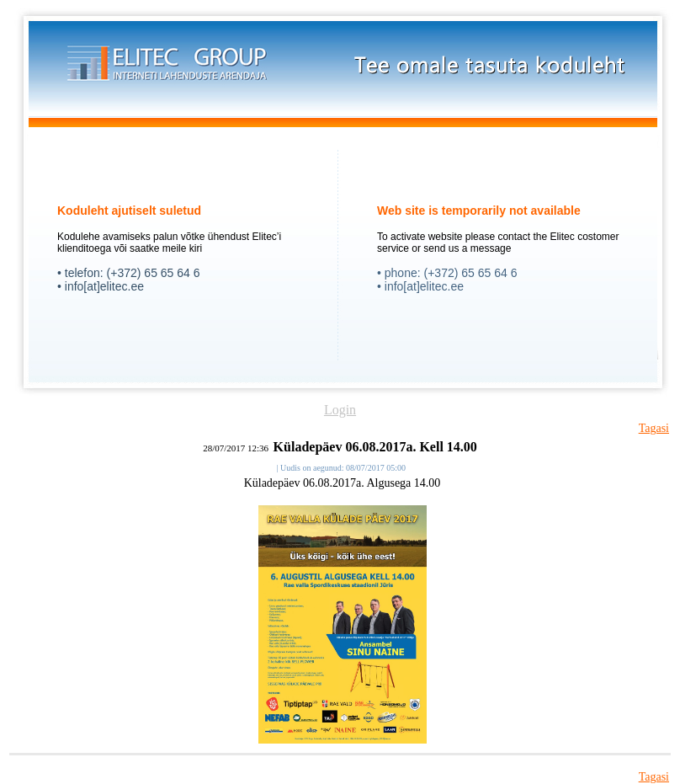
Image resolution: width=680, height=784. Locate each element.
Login (340, 410)
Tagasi (654, 428)
